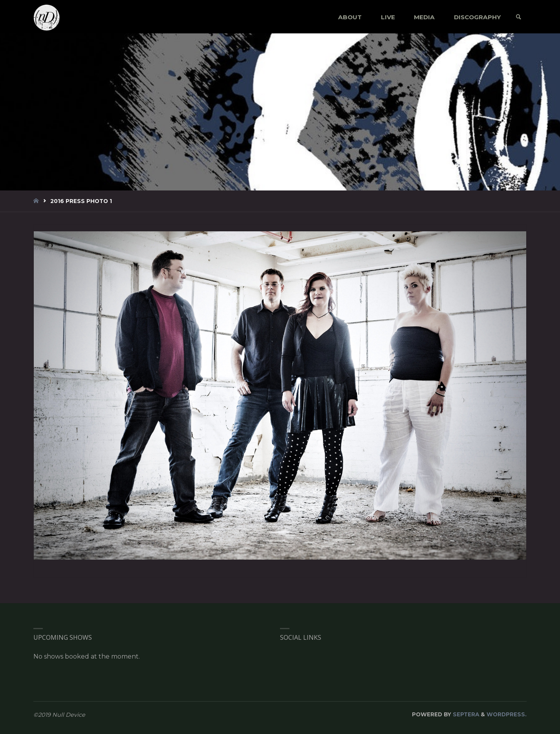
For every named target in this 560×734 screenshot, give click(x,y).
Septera (465, 714)
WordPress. (507, 714)
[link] (519, 17)
